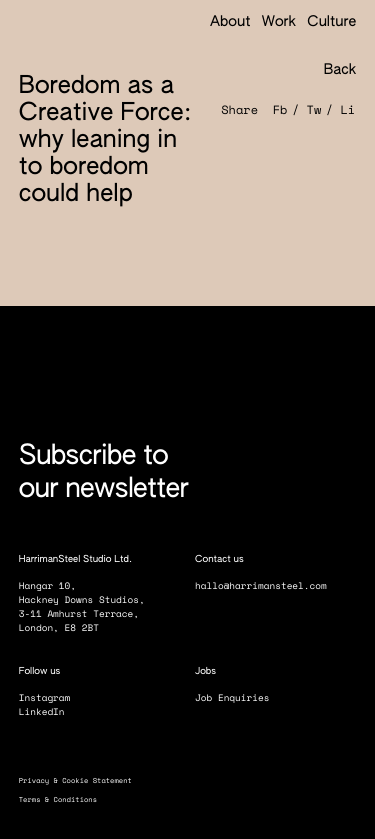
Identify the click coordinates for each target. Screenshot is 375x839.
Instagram (52, 698)
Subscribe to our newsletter (103, 474)
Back (330, 70)
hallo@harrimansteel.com (260, 586)
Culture (331, 23)
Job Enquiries (239, 698)
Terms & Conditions (65, 799)
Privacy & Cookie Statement (82, 780)
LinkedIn (49, 712)
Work (279, 23)
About (230, 23)
